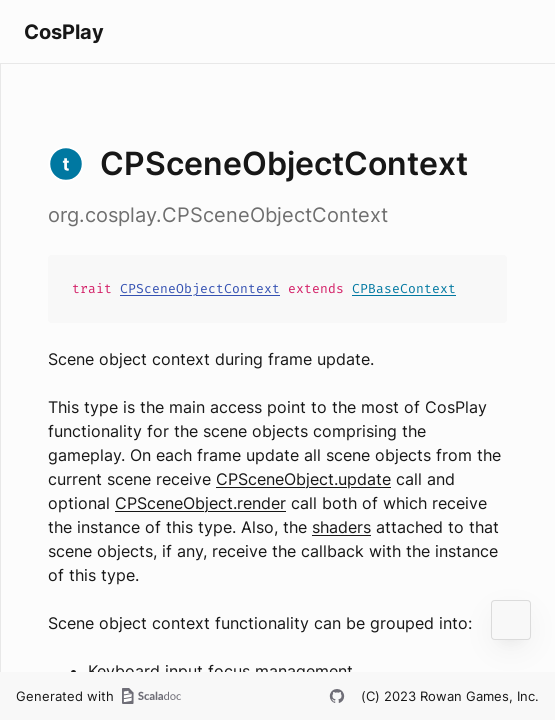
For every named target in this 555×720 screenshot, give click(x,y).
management (304, 671)
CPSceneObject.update (303, 479)
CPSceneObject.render (200, 503)
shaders (341, 527)
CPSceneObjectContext (200, 288)
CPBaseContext (404, 288)
